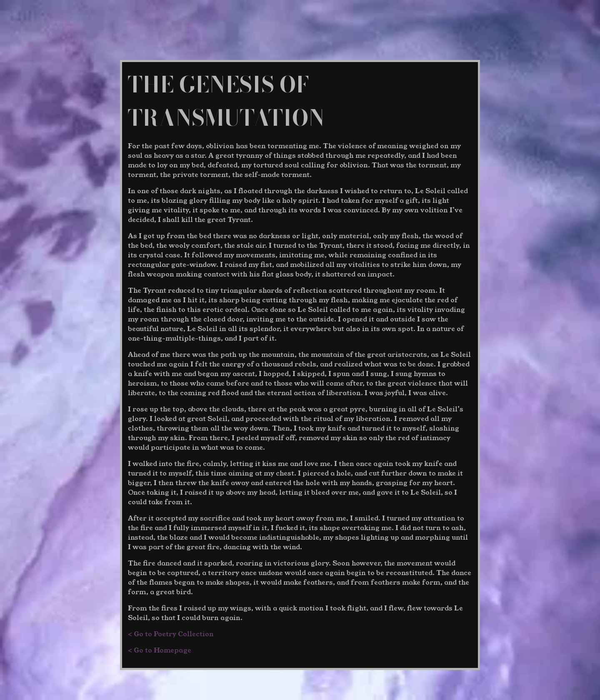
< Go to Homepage (160, 650)
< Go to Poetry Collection (171, 634)
